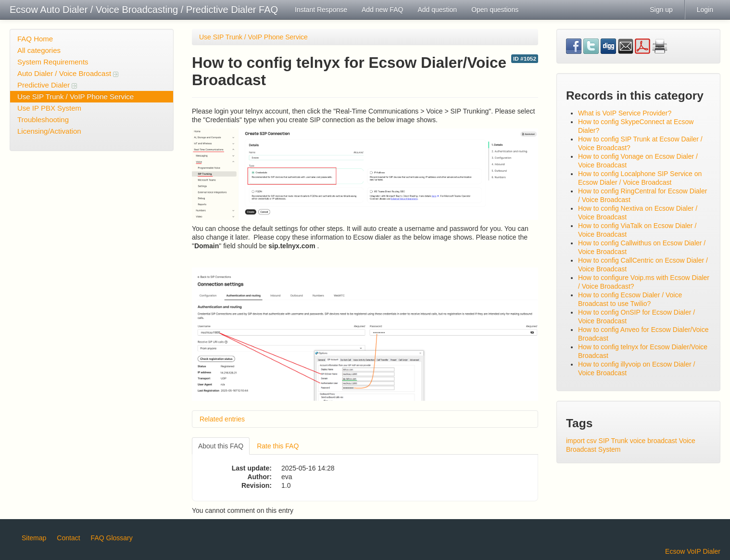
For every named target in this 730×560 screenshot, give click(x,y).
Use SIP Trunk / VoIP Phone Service (76, 96)
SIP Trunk (613, 441)
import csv (581, 441)
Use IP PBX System (49, 108)
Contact (68, 538)
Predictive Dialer (47, 85)
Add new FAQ (382, 10)
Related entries (222, 419)
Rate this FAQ (278, 446)
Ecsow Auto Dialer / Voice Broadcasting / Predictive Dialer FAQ (144, 10)
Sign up (661, 10)
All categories (39, 50)
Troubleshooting (43, 120)
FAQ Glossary (112, 538)
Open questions (495, 10)
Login (705, 10)
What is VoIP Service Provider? (625, 113)
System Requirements (53, 62)
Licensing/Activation (49, 131)
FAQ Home (35, 39)
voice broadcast (654, 441)
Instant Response (321, 10)
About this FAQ (221, 446)
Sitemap (34, 538)
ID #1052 (525, 59)
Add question (437, 10)
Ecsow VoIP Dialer (693, 551)
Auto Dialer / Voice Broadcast (68, 73)
